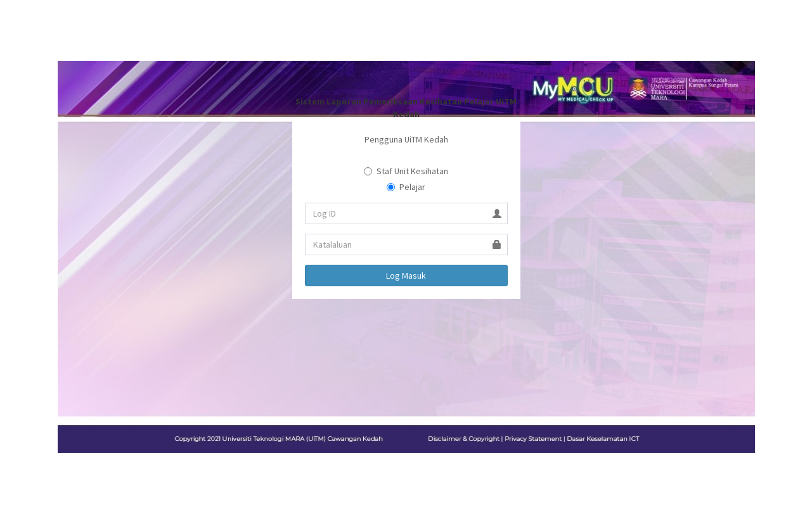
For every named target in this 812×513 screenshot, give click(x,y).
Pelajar (406, 187)
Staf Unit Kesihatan (406, 171)
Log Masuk (406, 275)
